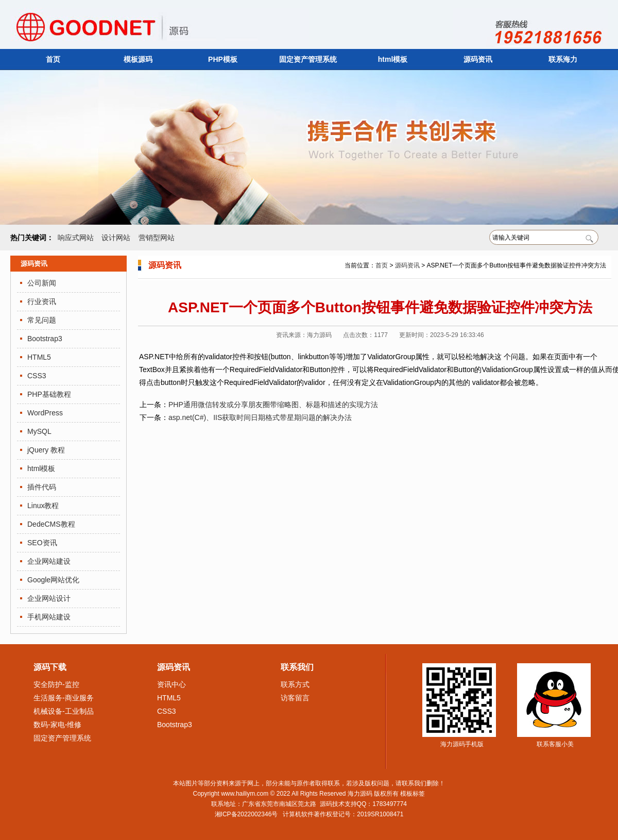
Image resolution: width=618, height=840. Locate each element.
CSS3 (37, 376)
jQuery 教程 (46, 450)
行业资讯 (42, 301)
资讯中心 (171, 684)
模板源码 (138, 59)
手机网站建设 (49, 617)
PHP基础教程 (49, 394)
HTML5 (39, 357)
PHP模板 (223, 59)
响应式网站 (76, 238)
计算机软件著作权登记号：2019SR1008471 (343, 814)
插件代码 (42, 487)
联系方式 (295, 684)
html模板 (393, 59)
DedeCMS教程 (51, 524)
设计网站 (116, 238)
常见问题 (42, 320)
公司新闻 (42, 283)
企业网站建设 (49, 561)
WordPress (45, 413)
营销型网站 (157, 238)
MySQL (39, 431)
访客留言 (295, 698)
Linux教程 (43, 506)
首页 (53, 59)
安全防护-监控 (56, 684)
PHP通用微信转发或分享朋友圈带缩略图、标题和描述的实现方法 (273, 405)
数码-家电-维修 (57, 725)
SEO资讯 (42, 543)
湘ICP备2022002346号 (246, 814)
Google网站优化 (53, 580)
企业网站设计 (49, 598)
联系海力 (563, 59)
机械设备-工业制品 (64, 711)
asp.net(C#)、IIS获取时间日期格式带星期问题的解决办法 (260, 417)
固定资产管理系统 (308, 59)
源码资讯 (478, 59)
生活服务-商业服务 (64, 698)
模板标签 (413, 794)
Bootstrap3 (45, 339)
